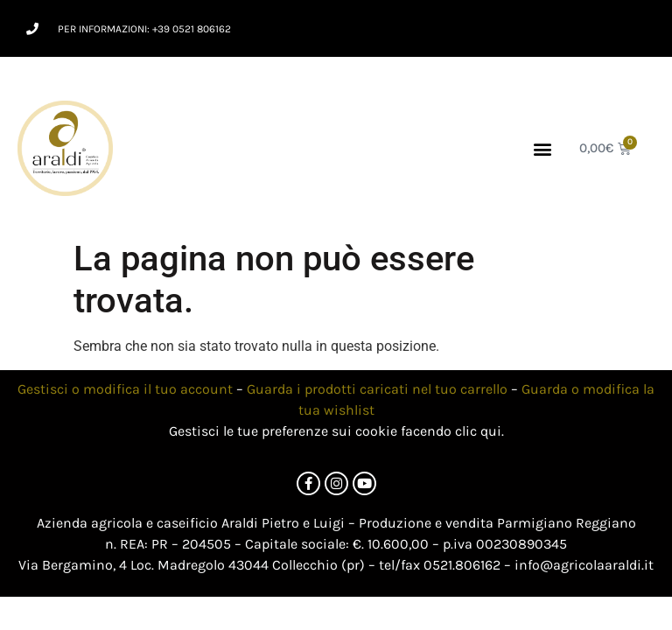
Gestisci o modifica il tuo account (125, 389)
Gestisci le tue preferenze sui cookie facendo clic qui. (336, 431)
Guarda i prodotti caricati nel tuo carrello (377, 389)
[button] (543, 148)
